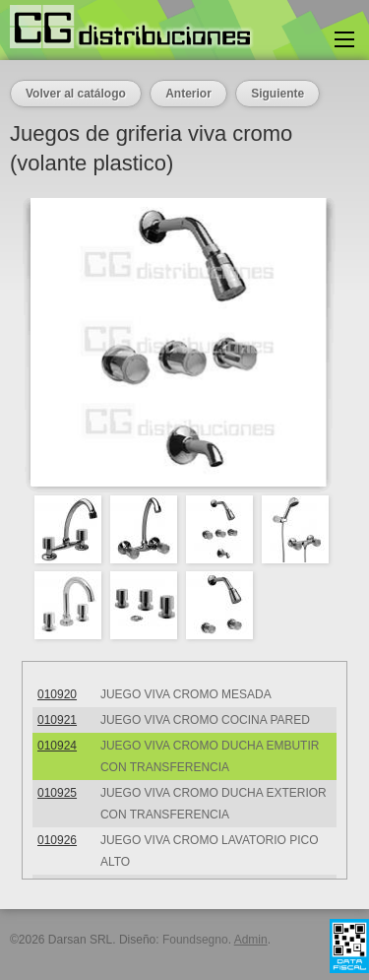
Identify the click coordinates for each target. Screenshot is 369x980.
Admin (251, 940)
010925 (57, 793)
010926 (57, 840)
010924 (57, 746)
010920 (57, 694)
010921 (57, 720)
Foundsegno (195, 940)
